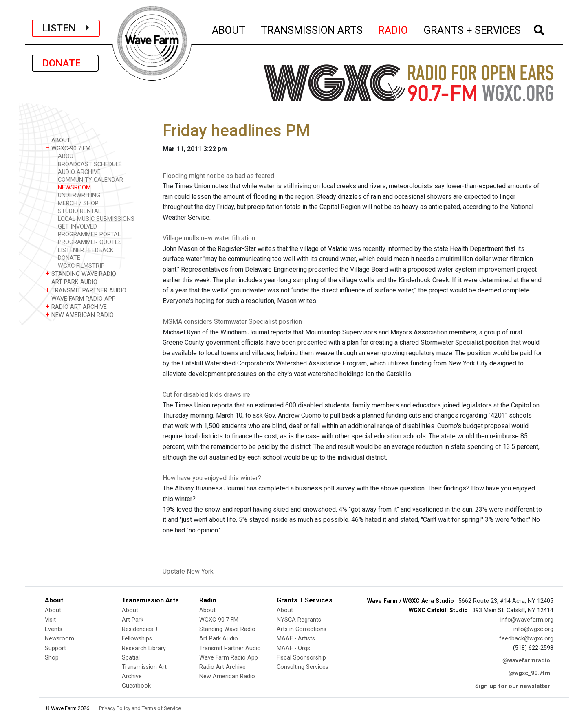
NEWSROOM (74, 188)
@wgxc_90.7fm (529, 673)
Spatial (131, 658)
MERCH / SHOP (78, 203)
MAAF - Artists (296, 639)
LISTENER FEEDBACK (86, 250)
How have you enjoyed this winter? (212, 478)
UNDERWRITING (79, 195)
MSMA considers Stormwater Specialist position (232, 322)
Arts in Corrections (302, 629)
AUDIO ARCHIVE (79, 172)
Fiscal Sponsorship (301, 658)
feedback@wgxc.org (526, 639)
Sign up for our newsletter (513, 686)
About (53, 610)
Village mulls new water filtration (209, 238)
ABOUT (229, 29)
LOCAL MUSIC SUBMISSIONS (96, 219)
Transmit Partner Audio (230, 648)
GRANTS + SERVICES (472, 29)
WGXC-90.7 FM (68, 148)
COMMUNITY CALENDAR (90, 180)
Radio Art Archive (222, 667)
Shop (52, 658)
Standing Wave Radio (227, 629)
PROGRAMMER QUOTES (90, 242)
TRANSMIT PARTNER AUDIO (86, 290)
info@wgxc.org (533, 629)
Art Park (133, 620)
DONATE (65, 63)
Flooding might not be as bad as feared (218, 176)
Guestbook (136, 686)
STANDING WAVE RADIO (81, 274)
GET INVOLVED (77, 227)
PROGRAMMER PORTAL (89, 234)
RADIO (393, 29)
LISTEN (66, 28)
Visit (50, 620)
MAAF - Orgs (293, 648)
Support (55, 648)
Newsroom (59, 639)
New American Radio (227, 676)
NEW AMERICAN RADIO (80, 315)
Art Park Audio (219, 639)
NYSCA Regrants (299, 620)
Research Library (144, 648)
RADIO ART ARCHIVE (76, 307)
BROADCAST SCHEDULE (90, 164)
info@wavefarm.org (527, 620)
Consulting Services (303, 667)
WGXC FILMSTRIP (81, 266)
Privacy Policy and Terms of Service (140, 708)
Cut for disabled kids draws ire (206, 395)
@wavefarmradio (526, 661)
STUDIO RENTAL (79, 211)
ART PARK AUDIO (72, 282)
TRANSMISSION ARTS (312, 29)
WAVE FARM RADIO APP (81, 298)
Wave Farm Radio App (229, 658)
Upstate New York (188, 571)
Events (54, 629)
